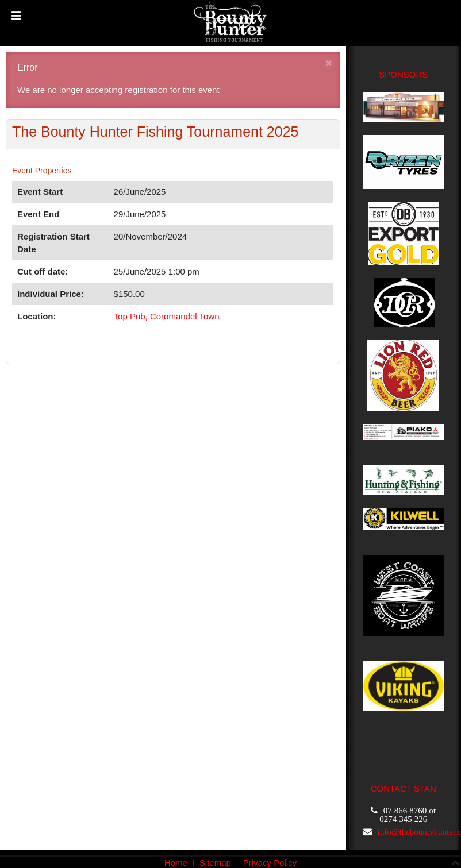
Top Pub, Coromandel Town (167, 316)
